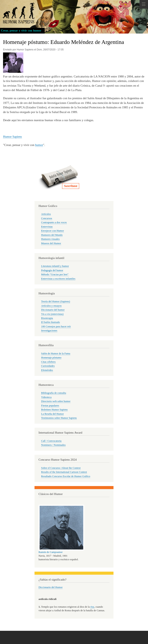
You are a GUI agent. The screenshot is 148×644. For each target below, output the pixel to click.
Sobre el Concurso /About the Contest (61, 468)
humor (39, 145)
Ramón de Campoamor (51, 552)
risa (92, 607)
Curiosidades (48, 366)
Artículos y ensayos (51, 306)
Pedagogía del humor (52, 270)
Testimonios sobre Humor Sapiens (59, 418)
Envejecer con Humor (53, 231)
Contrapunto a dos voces (54, 222)
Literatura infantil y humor (55, 266)
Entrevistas (47, 227)
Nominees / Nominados (53, 445)
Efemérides (47, 370)
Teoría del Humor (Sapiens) (56, 301)
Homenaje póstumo (51, 358)
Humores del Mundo (52, 235)
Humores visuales (50, 239)
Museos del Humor (51, 243)
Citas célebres (48, 362)
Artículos (46, 214)
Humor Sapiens (12, 137)
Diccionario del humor (53, 310)
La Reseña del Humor (53, 414)
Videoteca (46, 397)
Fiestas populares (50, 406)
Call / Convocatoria (51, 441)
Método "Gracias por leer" (55, 274)
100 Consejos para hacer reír (56, 326)
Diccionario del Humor (51, 587)
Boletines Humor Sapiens (55, 410)
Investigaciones (49, 331)
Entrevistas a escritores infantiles (58, 279)
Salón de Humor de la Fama (56, 354)
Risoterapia (47, 318)
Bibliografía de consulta (54, 393)
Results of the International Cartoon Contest (64, 472)
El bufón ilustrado (51, 322)
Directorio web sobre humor (56, 401)
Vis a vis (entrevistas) (52, 314)
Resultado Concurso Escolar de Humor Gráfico (66, 476)
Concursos (47, 218)
